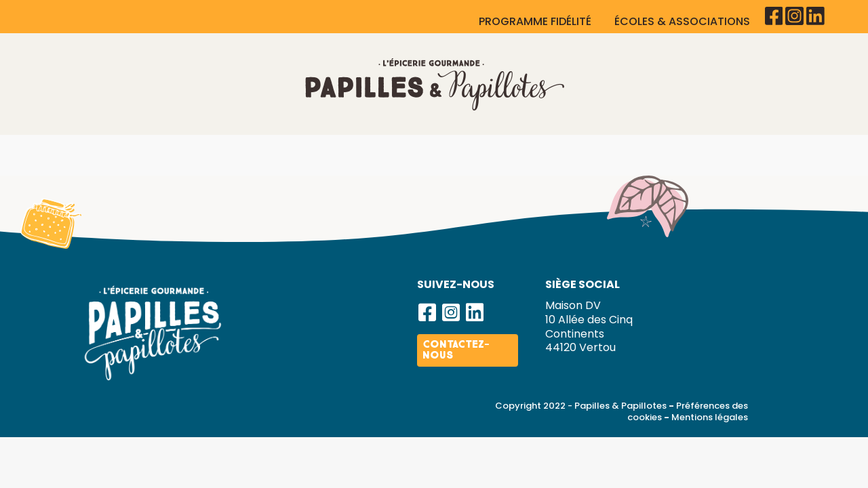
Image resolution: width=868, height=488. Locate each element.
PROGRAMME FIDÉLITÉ (536, 21)
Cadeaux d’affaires (359, 154)
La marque (135, 154)
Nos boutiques (490, 154)
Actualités (732, 154)
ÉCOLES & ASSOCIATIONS (684, 21)
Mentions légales (710, 455)
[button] (427, 351)
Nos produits (232, 154)
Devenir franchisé (618, 154)
